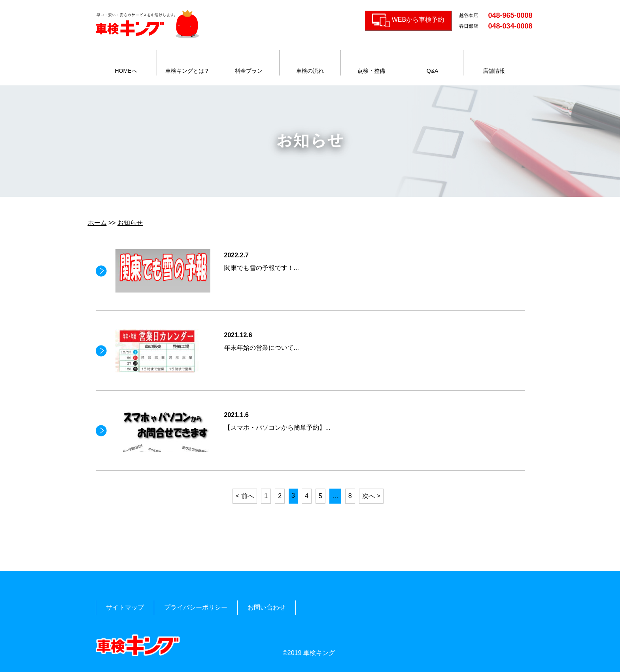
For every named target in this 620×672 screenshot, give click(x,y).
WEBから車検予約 (418, 20)
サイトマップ (125, 607)
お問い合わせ (267, 607)
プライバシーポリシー (196, 607)
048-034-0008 (510, 26)
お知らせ (130, 223)
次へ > (371, 496)
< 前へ (245, 496)
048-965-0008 (510, 15)
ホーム (97, 223)
